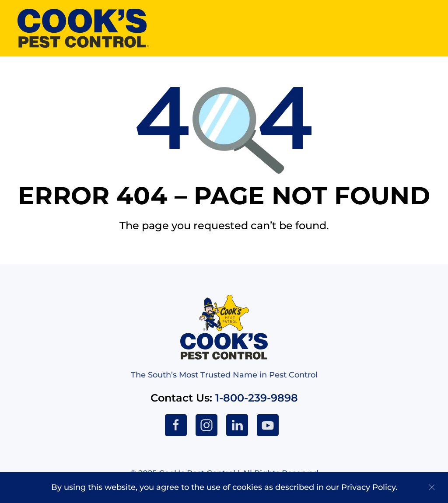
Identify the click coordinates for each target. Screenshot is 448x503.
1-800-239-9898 (257, 398)
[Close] (432, 487)
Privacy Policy (368, 487)
